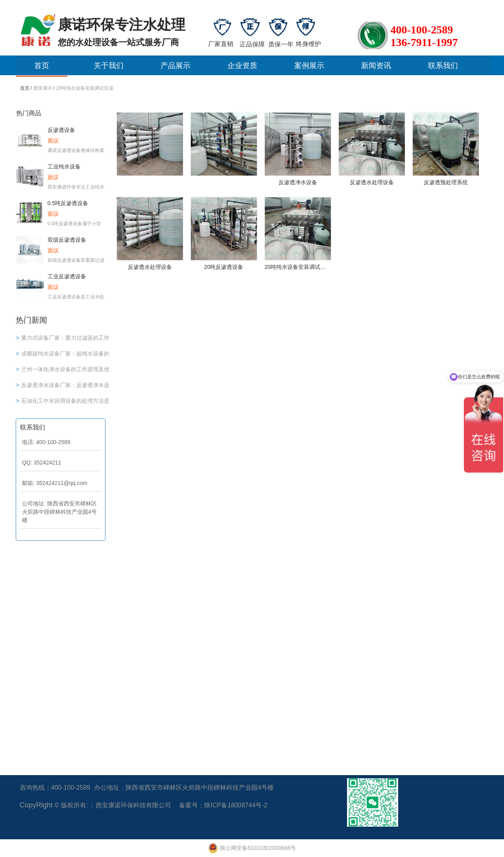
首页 (42, 66)
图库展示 (43, 88)
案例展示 (309, 66)
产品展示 (175, 66)
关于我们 (109, 66)
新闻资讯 (376, 66)
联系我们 (443, 66)
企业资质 (242, 66)
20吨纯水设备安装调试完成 (85, 88)
